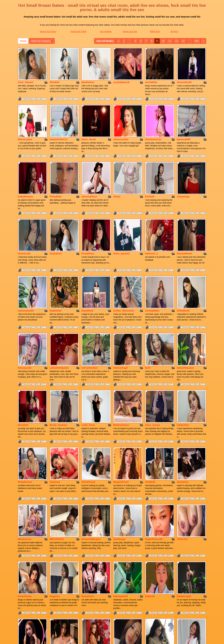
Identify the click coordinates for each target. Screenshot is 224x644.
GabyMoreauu (26, 163)
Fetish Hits (115, 639)
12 (177, 41)
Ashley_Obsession (124, 254)
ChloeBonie (183, 254)
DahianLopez (184, 483)
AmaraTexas (25, 483)
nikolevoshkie (121, 117)
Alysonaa (55, 392)
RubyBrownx (25, 392)
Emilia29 (150, 163)
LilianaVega (183, 163)
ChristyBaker (152, 254)
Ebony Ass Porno (48, 31)
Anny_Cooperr (89, 529)
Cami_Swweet (26, 71)
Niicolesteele (25, 529)
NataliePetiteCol (59, 117)
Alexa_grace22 (121, 208)
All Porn (174, 31)
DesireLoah (24, 208)
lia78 (148, 300)
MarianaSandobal (155, 575)
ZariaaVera (183, 392)
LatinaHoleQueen (59, 300)
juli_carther (120, 529)
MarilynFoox (25, 438)
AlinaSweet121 (153, 117)
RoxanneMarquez (91, 438)
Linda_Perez (88, 346)
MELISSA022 (57, 438)
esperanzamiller (58, 575)
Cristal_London (122, 575)
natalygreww (152, 529)
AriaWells (150, 392)
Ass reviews (106, 31)
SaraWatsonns (185, 575)
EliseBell (55, 71)
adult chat (167, 615)
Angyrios (55, 483)
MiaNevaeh (183, 529)
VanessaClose (89, 163)
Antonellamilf (184, 71)
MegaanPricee (121, 392)
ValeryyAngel (121, 300)
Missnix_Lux (25, 575)
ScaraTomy (88, 483)
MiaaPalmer (88, 71)
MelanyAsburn (121, 346)
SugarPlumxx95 (154, 438)
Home (23, 41)
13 (183, 41)
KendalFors (88, 208)
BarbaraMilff (184, 117)
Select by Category (42, 41)
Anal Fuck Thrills (78, 31)
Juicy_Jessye (152, 346)
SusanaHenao (185, 208)
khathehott (56, 254)
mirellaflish (151, 71)
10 (163, 41)
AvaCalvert (56, 208)
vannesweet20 (26, 254)
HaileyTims (183, 346)
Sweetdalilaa (57, 529)
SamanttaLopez (185, 300)
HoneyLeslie (25, 300)
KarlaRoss (87, 575)
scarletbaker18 (121, 71)
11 (170, 41)
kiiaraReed (87, 254)
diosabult (23, 346)
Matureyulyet (25, 117)
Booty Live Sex (130, 31)
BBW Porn (155, 31)
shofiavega (119, 438)
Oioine (117, 163)
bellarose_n (151, 208)
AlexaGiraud (88, 392)
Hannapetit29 (121, 483)
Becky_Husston (58, 346)
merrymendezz (90, 300)
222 (196, 41)
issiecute (150, 483)
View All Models (105, 41)
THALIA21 (182, 438)
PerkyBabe (56, 163)
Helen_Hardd (89, 117)
